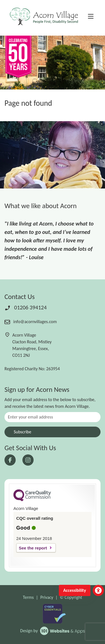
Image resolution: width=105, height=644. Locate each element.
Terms (28, 597)
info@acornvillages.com (31, 322)
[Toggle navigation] (91, 17)
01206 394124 (26, 307)
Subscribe (23, 432)
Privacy (47, 597)
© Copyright (71, 597)
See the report (33, 548)
